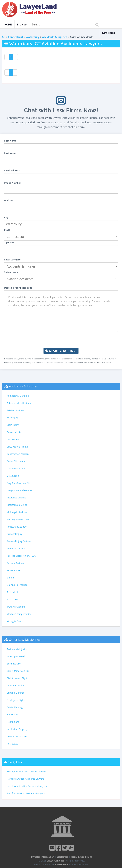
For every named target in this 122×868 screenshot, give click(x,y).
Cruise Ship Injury (16, 461)
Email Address (12, 170)
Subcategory (11, 272)
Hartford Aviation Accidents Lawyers (25, 779)
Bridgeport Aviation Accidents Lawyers (26, 771)
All (4, 37)
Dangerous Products (17, 468)
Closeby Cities (15, 762)
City (6, 217)
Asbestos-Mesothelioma (19, 403)
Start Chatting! (61, 351)
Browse (22, 25)
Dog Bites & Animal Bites (19, 483)
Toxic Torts (12, 599)
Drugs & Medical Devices (19, 490)
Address (9, 200)
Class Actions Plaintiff (18, 447)
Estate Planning (15, 707)
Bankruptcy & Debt (16, 656)
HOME (8, 25)
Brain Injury (13, 425)
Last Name (10, 153)
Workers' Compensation (19, 614)
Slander (11, 578)
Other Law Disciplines (25, 640)
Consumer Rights (16, 685)
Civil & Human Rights (17, 678)
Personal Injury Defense (19, 541)
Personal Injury (15, 534)
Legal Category (12, 260)
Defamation (13, 476)
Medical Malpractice (17, 505)
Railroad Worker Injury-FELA (21, 556)
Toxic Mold (12, 592)
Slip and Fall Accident (18, 585)
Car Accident (13, 439)
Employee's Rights (16, 700)
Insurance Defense (16, 498)
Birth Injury (13, 418)
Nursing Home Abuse (18, 519)
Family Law (12, 715)
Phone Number (13, 183)
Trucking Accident (16, 607)
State (7, 230)
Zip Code (9, 242)
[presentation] (61, 340)
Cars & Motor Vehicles (18, 671)
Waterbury (33, 37)
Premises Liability (16, 548)
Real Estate (12, 744)
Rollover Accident (16, 563)
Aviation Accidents (16, 410)
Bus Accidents (14, 432)
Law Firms (110, 33)
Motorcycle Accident (17, 512)
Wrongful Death (15, 621)
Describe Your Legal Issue (18, 288)
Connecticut (15, 37)
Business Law (14, 664)
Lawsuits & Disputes (17, 736)
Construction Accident (18, 454)
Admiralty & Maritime (18, 396)
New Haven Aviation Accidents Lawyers (27, 786)
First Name (10, 141)
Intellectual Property (17, 729)
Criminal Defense (16, 693)
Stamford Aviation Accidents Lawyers (26, 793)
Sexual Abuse (14, 570)
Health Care (13, 722)
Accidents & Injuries (55, 37)
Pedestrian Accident (17, 527)
